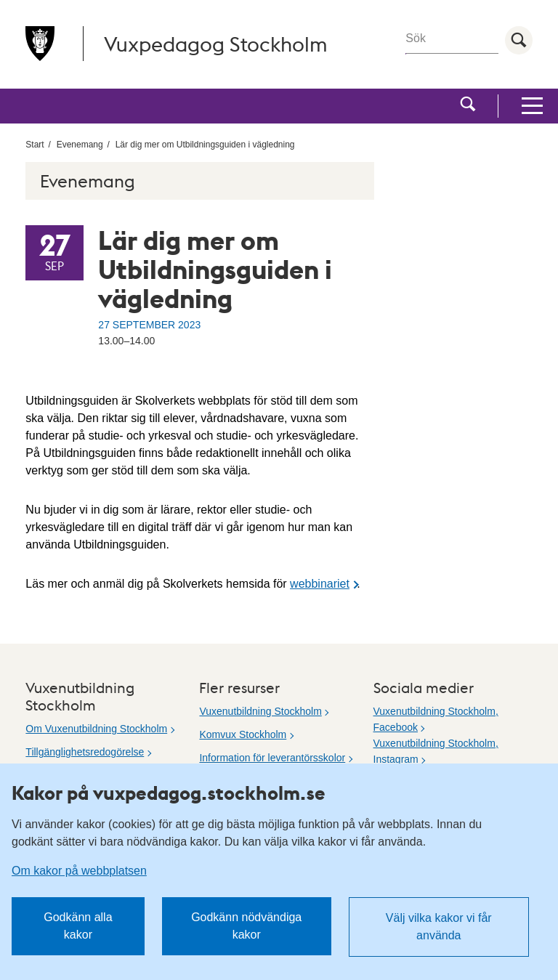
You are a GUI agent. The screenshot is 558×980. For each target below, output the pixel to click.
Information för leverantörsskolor (272, 758)
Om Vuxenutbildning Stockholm (96, 729)
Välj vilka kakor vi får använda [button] (439, 927)
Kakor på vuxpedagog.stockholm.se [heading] (169, 793)
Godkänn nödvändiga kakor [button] (246, 926)
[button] (468, 106)
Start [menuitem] (35, 145)
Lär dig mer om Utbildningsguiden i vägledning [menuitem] (205, 145)
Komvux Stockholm (243, 734)
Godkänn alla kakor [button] (78, 926)
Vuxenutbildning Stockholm (260, 711)
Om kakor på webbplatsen (79, 871)
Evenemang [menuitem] (80, 145)
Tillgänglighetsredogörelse (85, 752)
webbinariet (320, 584)
